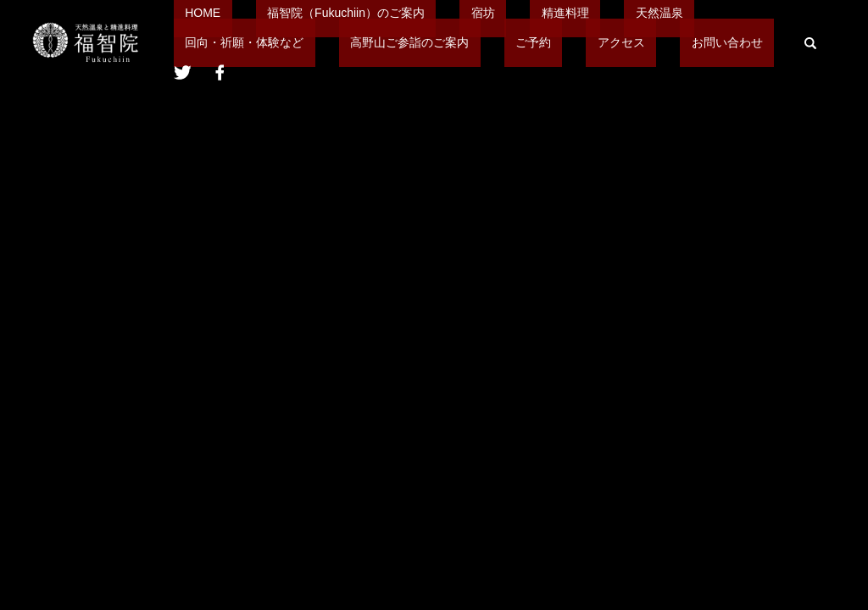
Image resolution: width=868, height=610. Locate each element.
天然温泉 (557, 25)
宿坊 (426, 25)
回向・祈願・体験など (664, 25)
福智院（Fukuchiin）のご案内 (312, 25)
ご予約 (334, 54)
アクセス (399, 54)
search (554, 55)
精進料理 (486, 25)
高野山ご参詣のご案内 (233, 54)
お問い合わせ (482, 54)
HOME (192, 25)
